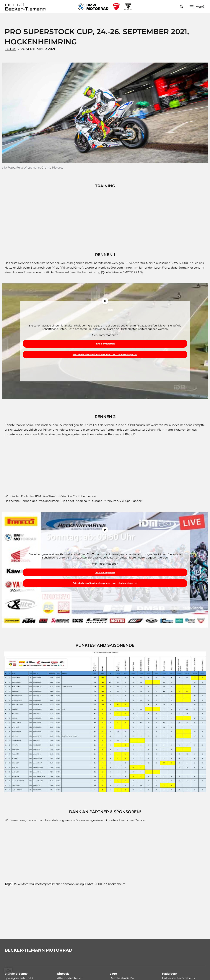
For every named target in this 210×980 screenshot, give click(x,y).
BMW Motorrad (23, 884)
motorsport (43, 884)
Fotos (10, 49)
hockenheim (116, 884)
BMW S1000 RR (96, 884)
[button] (182, 7)
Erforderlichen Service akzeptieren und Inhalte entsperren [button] (105, 354)
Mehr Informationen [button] (105, 335)
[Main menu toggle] (197, 7)
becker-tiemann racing (68, 884)
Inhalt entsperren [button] (105, 344)
